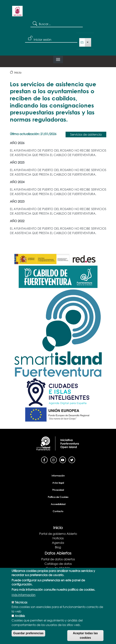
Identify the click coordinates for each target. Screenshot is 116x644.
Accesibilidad (58, 504)
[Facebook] (44, 460)
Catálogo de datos (58, 564)
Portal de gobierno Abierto (58, 534)
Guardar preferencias (28, 636)
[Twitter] (72, 460)
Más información (24, 598)
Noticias (58, 538)
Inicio (18, 72)
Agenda (58, 543)
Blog (58, 547)
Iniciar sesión (42, 39)
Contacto (58, 511)
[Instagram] (54, 460)
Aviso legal (58, 483)
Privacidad (58, 490)
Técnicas (21, 605)
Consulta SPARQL (58, 568)
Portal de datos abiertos (58, 559)
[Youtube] (63, 460)
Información (58, 476)
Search (35, 23)
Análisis (20, 619)
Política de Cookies (58, 497)
